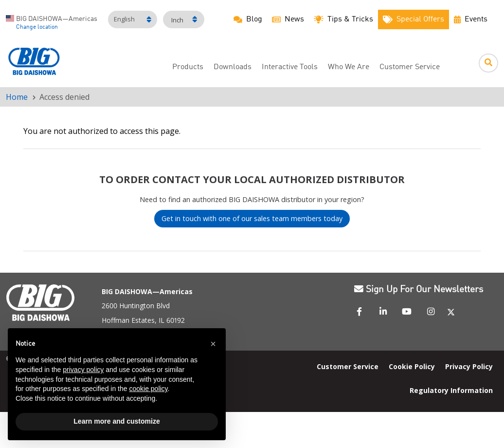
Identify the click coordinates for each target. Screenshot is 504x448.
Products (188, 67)
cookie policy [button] (148, 389)
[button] (213, 344)
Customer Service (410, 67)
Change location (37, 27)
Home (17, 97)
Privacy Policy (469, 366)
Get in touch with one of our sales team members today (252, 218)
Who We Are (349, 67)
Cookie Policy (412, 366)
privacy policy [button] (83, 370)
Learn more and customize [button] (117, 421)
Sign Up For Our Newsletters (419, 290)
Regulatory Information (451, 390)
